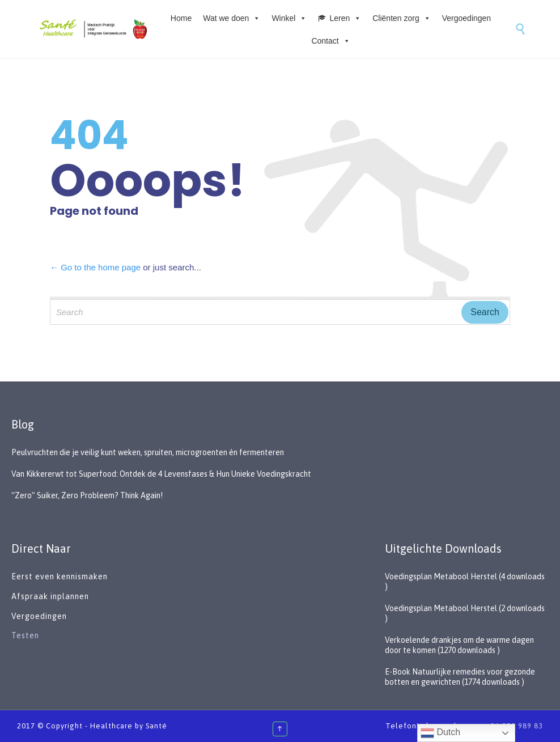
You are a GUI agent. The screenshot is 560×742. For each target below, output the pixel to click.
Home (181, 18)
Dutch (440, 733)
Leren (345, 18)
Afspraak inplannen (50, 596)
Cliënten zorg (402, 18)
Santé (156, 726)
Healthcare (111, 726)
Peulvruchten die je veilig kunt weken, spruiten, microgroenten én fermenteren (148, 452)
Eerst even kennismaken (61, 576)
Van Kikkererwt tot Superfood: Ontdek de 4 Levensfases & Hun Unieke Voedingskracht (161, 474)
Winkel (289, 18)
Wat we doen (232, 18)
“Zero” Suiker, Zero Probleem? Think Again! (87, 495)
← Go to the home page (95, 267)
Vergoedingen (466, 18)
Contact (330, 41)
